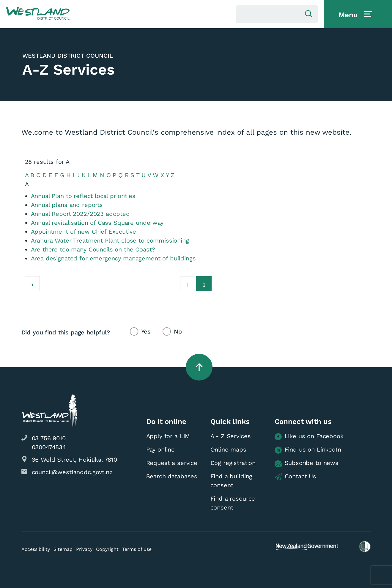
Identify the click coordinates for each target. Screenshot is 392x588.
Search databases (172, 476)
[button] (38, 14)
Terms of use (137, 549)
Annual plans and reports (67, 205)
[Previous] (32, 284)
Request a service (172, 463)
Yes (146, 331)
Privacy (84, 549)
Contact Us (296, 477)
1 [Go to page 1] (188, 285)
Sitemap (63, 549)
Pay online (161, 449)
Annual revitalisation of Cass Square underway (97, 223)
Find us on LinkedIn (308, 450)
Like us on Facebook (309, 436)
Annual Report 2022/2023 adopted (80, 214)
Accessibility (36, 549)
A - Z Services (231, 436)
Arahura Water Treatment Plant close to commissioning (110, 240)
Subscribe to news (307, 463)
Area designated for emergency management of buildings (113, 258)
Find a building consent (232, 481)
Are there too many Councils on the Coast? (93, 249)
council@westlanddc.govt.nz (72, 472)
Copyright (107, 549)
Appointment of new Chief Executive (84, 232)
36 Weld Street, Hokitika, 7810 (75, 460)
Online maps (228, 449)
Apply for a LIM (168, 436)
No (178, 331)
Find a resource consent (233, 503)
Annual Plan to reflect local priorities (83, 196)
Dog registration (233, 463)
